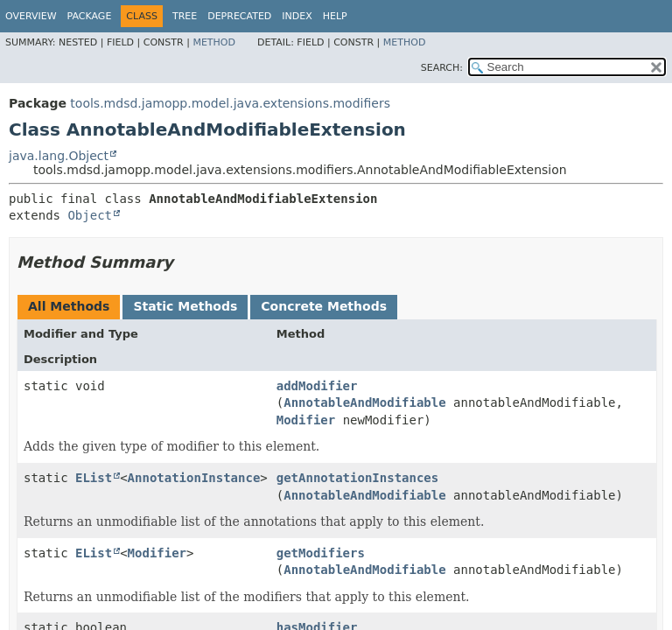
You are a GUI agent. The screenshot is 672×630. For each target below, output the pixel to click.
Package (90, 16)
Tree (185, 16)
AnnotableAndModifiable (364, 402)
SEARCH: (442, 68)
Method (214, 42)
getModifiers (321, 553)
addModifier (317, 386)
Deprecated (239, 16)
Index (297, 16)
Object (90, 215)
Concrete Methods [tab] (324, 306)
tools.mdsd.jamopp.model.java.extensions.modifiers (230, 103)
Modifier (306, 420)
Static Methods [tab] (185, 306)
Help (335, 16)
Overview (31, 16)
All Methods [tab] (69, 306)
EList (94, 478)
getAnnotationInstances (357, 478)
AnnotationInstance (194, 478)
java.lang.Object (59, 156)
